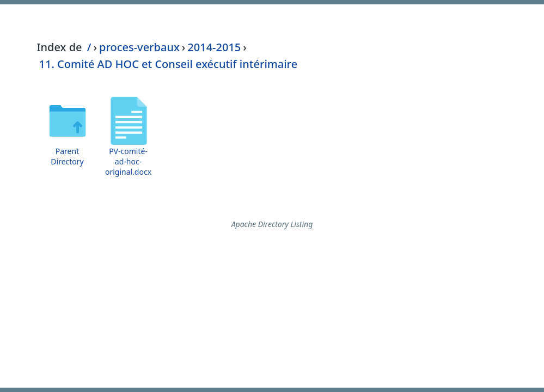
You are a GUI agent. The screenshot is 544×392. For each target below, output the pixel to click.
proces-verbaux (139, 47)
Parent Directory (67, 156)
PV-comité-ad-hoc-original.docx (128, 161)
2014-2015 (214, 47)
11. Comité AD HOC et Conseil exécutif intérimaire (169, 64)
